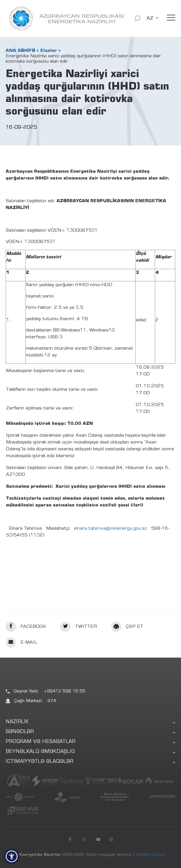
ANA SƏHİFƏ (20, 51)
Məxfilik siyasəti (150, 855)
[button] (12, 856)
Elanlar (49, 51)
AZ (150, 18)
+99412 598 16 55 (65, 691)
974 (52, 701)
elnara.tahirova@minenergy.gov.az (110, 529)
